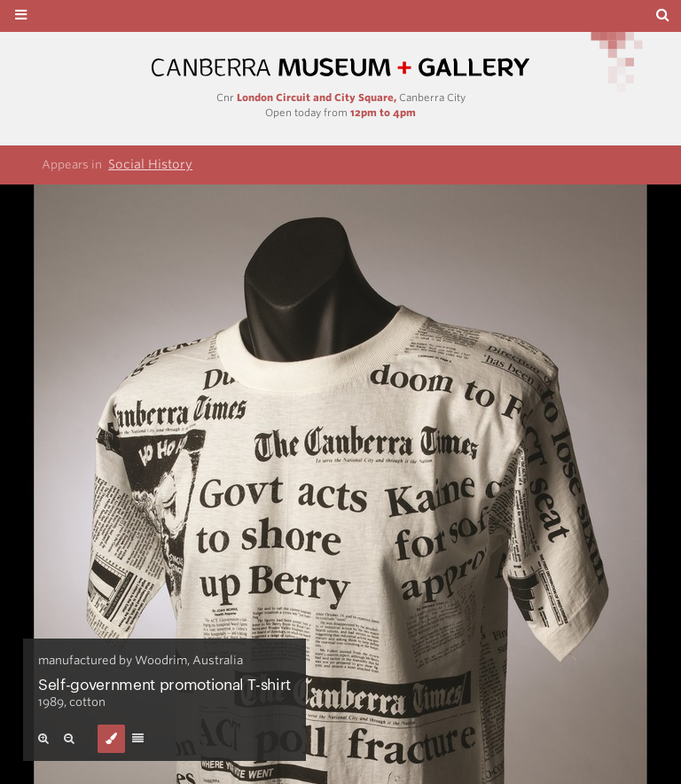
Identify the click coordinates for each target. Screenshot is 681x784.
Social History (150, 164)
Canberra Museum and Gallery (340, 68)
